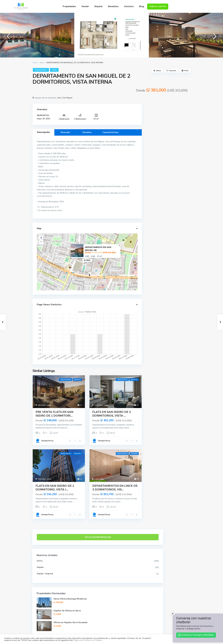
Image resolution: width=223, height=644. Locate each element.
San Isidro (42, 446)
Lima (59, 138)
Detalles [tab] (87, 173)
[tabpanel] (37, 56)
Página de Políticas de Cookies (88, 640)
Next (214, 56)
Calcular (168, 312)
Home (35, 103)
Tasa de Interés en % (160, 298)
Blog (142, 6)
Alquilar (98, 6)
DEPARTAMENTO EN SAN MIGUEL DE (98, 289)
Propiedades (69, 6)
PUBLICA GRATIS (158, 6)
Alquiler (154, 182)
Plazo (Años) (156, 288)
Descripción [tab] (43, 173)
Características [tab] (111, 173)
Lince (97, 520)
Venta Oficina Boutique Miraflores (176, 215)
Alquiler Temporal (159, 189)
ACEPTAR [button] (210, 639)
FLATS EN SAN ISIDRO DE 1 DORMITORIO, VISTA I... (55, 528)
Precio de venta (157, 266)
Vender (85, 6)
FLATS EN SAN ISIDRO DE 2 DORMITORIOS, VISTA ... (112, 454)
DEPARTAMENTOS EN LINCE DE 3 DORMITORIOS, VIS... (115, 528)
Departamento (41, 111)
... (69, 469)
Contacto (129, 6)
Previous (8, 56)
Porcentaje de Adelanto (161, 277)
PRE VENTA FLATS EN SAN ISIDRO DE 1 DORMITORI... (54, 454)
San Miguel (67, 138)
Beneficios (113, 6)
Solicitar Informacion (168, 152)
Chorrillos (99, 446)
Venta (42, 103)
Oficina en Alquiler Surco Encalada (176, 239)
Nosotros (111, 617)
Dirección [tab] (65, 173)
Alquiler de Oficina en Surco (170, 601)
